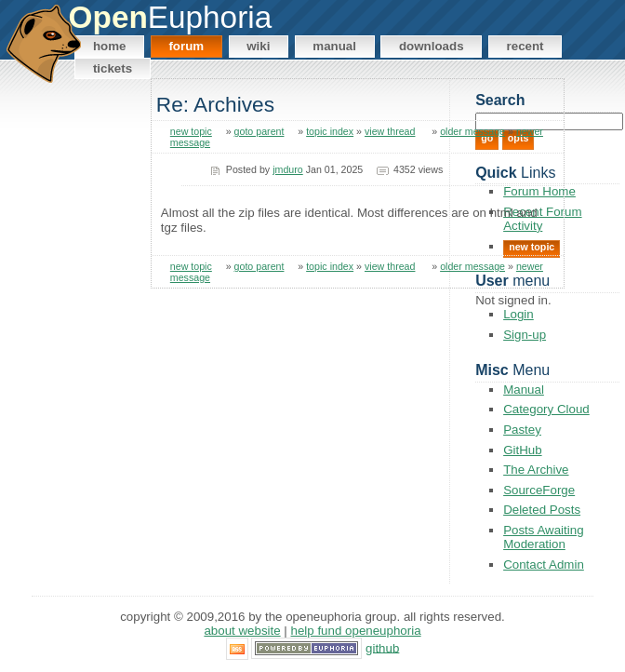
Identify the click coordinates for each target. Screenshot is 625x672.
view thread (390, 131)
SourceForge (539, 490)
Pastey (522, 430)
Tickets (113, 68)
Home (110, 46)
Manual (334, 46)
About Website (242, 631)
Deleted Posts (542, 510)
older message (472, 131)
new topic (191, 131)
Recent (525, 46)
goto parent (259, 131)
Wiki (258, 46)
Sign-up (525, 335)
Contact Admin (544, 564)
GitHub (522, 450)
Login (519, 314)
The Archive (536, 470)
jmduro (288, 169)
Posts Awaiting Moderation (543, 537)
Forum (186, 46)
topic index (330, 131)
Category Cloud (546, 409)
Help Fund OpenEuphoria (356, 631)
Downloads (432, 46)
